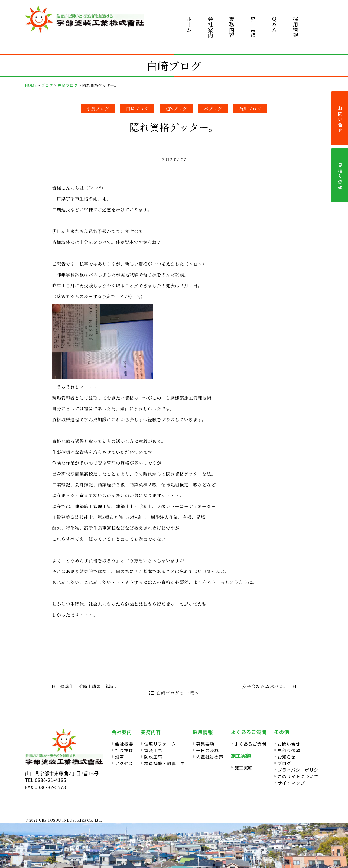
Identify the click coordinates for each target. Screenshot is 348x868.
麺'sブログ (176, 109)
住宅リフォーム (160, 744)
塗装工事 (153, 750)
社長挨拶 (124, 750)
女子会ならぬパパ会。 (269, 686)
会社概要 (124, 744)
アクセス (124, 763)
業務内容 (232, 27)
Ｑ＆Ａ (274, 24)
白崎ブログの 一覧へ (174, 693)
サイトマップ (291, 783)
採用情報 (296, 27)
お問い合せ (289, 744)
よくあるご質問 (251, 744)
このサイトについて (298, 776)
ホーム (189, 24)
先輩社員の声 (210, 757)
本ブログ (213, 109)
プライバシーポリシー (300, 770)
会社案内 (211, 27)
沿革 (120, 757)
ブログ (284, 763)
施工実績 (253, 27)
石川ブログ (250, 109)
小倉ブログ (98, 109)
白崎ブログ (137, 109)
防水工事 (153, 757)
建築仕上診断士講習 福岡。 (86, 686)
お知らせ (287, 757)
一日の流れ (207, 750)
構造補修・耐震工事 (165, 763)
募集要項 (205, 744)
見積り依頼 (289, 750)
